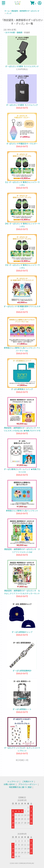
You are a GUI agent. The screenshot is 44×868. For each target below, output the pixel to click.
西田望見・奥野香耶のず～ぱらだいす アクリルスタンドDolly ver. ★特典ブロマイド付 (22, 429)
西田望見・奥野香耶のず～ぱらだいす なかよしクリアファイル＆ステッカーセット (22, 592)
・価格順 (19, 32)
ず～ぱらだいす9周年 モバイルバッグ (22, 105)
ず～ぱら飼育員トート (22, 709)
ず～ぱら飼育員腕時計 (22, 671)
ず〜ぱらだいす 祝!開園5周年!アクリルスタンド (22, 308)
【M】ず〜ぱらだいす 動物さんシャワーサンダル (22, 225)
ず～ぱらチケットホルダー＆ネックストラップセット (22, 749)
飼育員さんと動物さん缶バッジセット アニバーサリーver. (22, 349)
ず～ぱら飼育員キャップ (22, 632)
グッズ (9, 13)
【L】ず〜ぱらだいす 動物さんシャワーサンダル (22, 184)
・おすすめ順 (9, 32)
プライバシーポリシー (28, 784)
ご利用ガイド (28, 781)
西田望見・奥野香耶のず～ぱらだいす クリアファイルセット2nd (22, 551)
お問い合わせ (9, 784)
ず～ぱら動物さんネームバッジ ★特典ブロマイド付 (22, 471)
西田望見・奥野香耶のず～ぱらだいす (25, 11)
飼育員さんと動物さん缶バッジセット (22, 511)
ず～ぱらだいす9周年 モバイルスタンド (22, 66)
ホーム (7, 11)
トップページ (13, 781)
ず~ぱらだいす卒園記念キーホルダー (22, 144)
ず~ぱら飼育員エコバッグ (22, 389)
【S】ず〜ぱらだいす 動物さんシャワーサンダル (22, 266)
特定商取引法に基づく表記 (20, 787)
